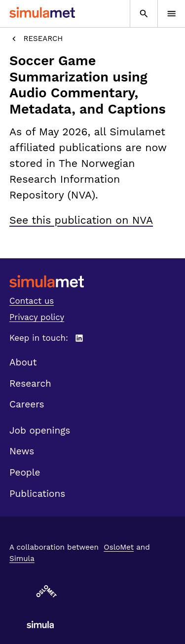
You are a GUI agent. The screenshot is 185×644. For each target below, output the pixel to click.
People (25, 472)
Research (36, 39)
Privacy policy (37, 317)
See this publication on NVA (81, 220)
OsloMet (119, 547)
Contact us (32, 301)
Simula (22, 559)
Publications (37, 494)
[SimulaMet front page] (92, 281)
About (23, 362)
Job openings (40, 430)
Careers (27, 404)
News (22, 451)
